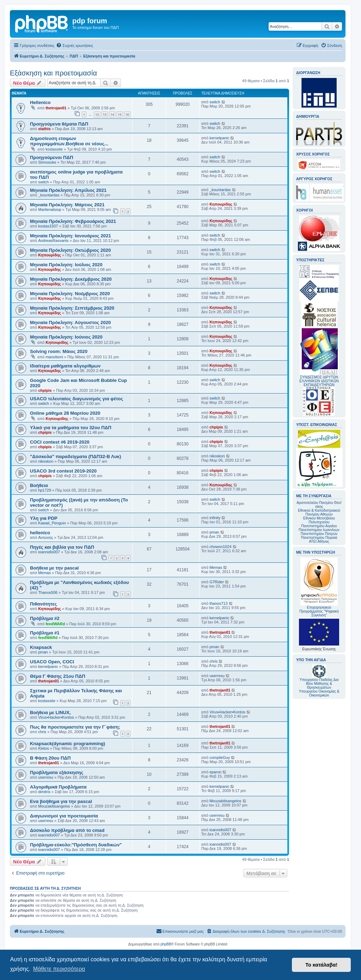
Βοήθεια (39, 485)
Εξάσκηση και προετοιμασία (53, 73)
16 (127, 114)
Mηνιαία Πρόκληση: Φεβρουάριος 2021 (73, 221)
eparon (215, 772)
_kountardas (49, 195)
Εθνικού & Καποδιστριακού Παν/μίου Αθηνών (319, 512)
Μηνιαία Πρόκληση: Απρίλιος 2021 (68, 190)
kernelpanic (219, 138)
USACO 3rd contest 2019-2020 (63, 471)
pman (214, 532)
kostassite (54, 149)
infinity (215, 518)
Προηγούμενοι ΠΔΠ (51, 157)
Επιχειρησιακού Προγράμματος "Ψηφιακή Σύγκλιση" (319, 587)
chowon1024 (220, 547)
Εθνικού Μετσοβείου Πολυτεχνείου (319, 520)
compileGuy (220, 757)
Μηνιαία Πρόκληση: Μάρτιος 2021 (67, 205)
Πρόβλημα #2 (45, 618)
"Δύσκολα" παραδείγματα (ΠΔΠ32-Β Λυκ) (75, 456)
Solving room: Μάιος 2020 (59, 351)
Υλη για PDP (44, 518)
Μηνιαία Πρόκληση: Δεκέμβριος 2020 (71, 279)
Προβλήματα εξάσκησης (57, 772)
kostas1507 (48, 226)
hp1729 (45, 490)
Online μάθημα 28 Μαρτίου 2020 (65, 413)
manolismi (54, 357)
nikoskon (46, 461)
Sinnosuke (47, 162)
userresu (217, 676)
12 (97, 114)
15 (120, 114)
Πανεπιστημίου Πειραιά (319, 538)
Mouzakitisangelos (54, 806)
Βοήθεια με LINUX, (50, 713)
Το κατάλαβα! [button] (321, 965)
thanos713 (218, 603)
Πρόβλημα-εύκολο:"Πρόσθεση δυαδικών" (76, 845)
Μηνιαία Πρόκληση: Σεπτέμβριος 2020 (72, 308)
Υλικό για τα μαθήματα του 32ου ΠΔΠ (71, 428)
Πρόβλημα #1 (45, 633)
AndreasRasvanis (53, 241)
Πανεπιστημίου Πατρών (319, 534)
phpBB (166, 944)
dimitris (44, 792)
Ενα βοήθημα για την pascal (61, 801)
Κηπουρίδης (221, 204)
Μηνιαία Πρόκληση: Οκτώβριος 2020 (70, 250)
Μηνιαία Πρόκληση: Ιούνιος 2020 (66, 337)
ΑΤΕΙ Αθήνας (319, 541)
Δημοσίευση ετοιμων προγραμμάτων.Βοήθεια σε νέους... (69, 141)
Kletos (44, 748)
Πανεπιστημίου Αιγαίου (319, 526)
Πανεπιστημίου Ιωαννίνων (319, 530)
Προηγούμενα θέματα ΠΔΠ (59, 124)
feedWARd (55, 624)
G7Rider (217, 582)
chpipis (45, 390)
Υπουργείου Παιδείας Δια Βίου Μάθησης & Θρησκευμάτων (319, 684)
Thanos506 (48, 592)
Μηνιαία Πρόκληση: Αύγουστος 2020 (70, 322)
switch (215, 102)
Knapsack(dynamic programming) (68, 744)
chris (213, 661)
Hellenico (40, 102)
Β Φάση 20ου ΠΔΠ (50, 758)
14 (112, 114)
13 (105, 114)
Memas (44, 573)
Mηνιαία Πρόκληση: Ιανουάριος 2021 (71, 236)
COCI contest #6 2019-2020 (60, 442)
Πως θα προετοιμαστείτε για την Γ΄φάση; (75, 727)
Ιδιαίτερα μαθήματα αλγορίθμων (65, 366)
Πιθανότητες (43, 604)
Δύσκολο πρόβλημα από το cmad (67, 830)
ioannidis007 (49, 552)
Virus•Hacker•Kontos (56, 717)
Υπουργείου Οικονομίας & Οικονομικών (319, 693)
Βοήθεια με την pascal (54, 568)
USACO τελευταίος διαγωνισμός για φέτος (77, 399)
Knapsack (41, 647)
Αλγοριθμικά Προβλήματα (58, 787)
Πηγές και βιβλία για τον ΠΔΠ (62, 547)
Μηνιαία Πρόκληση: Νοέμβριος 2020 (70, 294)
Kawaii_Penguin (52, 523)
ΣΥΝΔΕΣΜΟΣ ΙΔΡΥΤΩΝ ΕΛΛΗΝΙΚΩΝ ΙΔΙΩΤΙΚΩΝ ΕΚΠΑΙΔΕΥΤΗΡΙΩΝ (319, 381)
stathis (44, 129)
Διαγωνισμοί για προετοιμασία (64, 816)
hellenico (40, 533)
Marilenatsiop (50, 209)
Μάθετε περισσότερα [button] (59, 969)
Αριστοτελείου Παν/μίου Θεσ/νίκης (319, 505)
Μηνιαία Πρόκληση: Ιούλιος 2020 (66, 265)
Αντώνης (45, 537)
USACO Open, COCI (52, 662)
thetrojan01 (56, 108)
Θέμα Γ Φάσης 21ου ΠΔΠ (58, 676)
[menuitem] (75, 45)
